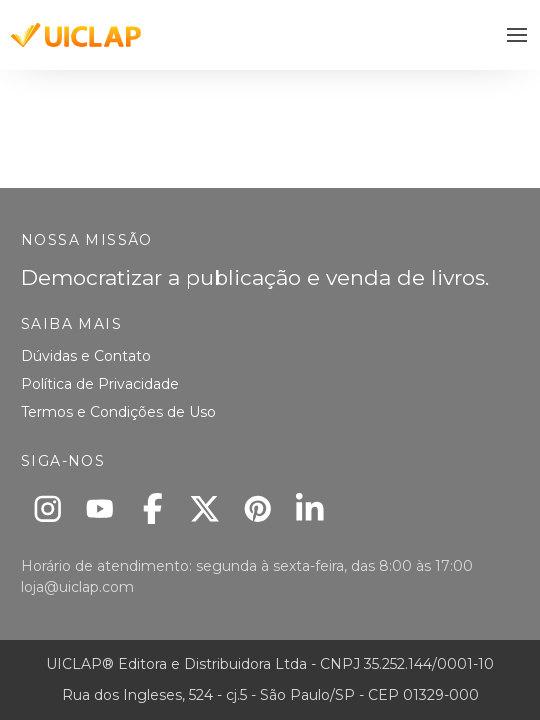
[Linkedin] (310, 508)
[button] (517, 35)
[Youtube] (100, 508)
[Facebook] (152, 508)
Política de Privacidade (100, 384)
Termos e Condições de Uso (118, 412)
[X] (205, 508)
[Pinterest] (257, 508)
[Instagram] (47, 508)
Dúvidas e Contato (86, 356)
